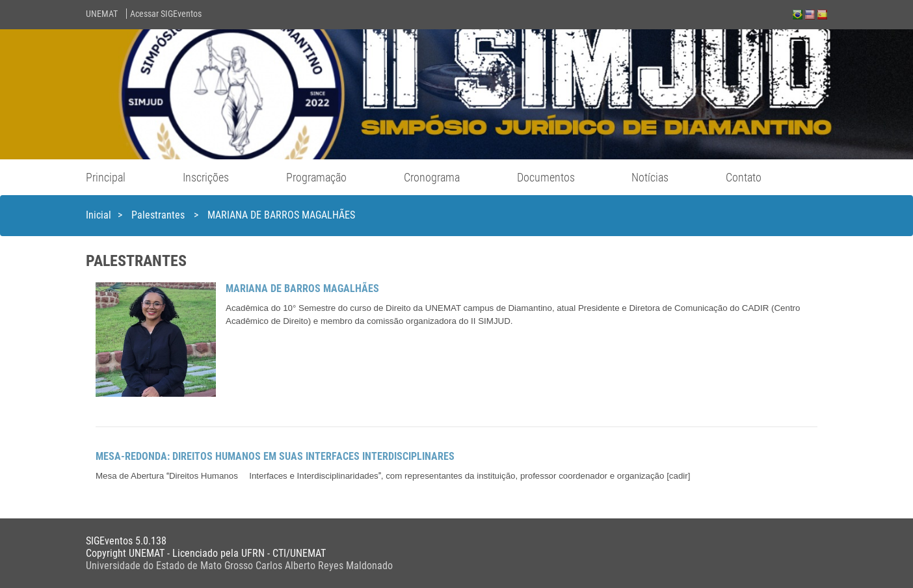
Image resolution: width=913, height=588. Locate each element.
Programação (316, 177)
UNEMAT (102, 14)
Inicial (99, 215)
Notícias (650, 177)
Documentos (546, 177)
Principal (106, 177)
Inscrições (206, 177)
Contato (744, 177)
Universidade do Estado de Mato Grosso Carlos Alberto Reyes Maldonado (239, 566)
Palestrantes (159, 215)
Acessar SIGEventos (166, 14)
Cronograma (432, 177)
